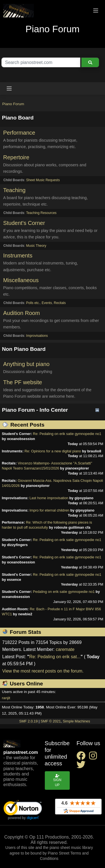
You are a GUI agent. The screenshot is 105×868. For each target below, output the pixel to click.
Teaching (14, 190)
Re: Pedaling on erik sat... (55, 657)
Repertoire (16, 157)
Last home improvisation (49, 498)
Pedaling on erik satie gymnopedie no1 (64, 592)
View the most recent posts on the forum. (43, 671)
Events (47, 303)
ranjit (6, 698)
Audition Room (21, 313)
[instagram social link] (94, 757)
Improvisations (37, 336)
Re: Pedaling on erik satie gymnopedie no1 (67, 434)
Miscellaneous (21, 280)
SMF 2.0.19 (28, 721)
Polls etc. (33, 303)
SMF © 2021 (51, 721)
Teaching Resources (41, 213)
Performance (19, 133)
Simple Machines (76, 721)
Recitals (60, 303)
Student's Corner (24, 223)
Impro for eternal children (49, 510)
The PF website (23, 382)
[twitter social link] (82, 766)
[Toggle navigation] (96, 11)
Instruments (18, 255)
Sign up (57, 780)
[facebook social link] (83, 757)
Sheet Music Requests (43, 180)
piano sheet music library (71, 848)
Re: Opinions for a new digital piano (53, 451)
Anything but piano (26, 364)
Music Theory (36, 246)
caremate (65, 649)
